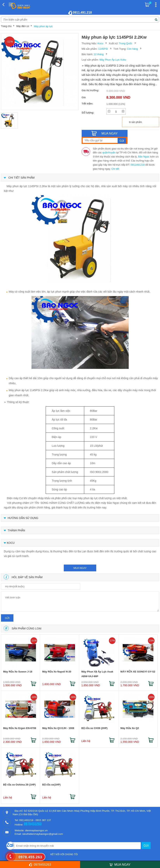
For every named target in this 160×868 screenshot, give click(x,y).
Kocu (100, 43)
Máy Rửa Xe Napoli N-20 (57, 672)
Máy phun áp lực (43, 26)
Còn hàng (132, 49)
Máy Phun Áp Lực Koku (113, 60)
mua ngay (80, 568)
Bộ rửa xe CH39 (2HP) (94, 728)
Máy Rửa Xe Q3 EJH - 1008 (58, 728)
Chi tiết (115, 169)
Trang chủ (6, 26)
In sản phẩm (135, 122)
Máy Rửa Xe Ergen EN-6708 (20, 728)
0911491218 (138, 165)
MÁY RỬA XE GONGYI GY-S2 (138, 672)
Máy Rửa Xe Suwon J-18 (18, 672)
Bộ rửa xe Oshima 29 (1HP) (19, 785)
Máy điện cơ (23, 26)
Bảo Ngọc (144, 157)
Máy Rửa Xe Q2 (130, 728)
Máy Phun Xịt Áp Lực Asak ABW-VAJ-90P (97, 674)
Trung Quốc (126, 43)
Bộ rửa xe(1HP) (51, 785)
